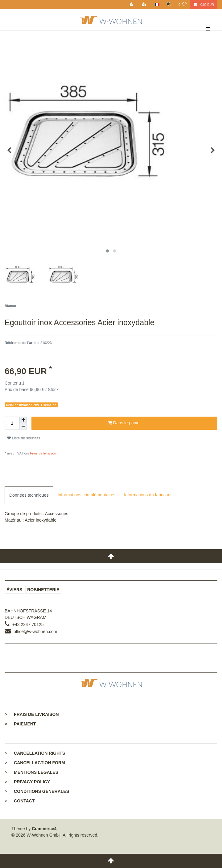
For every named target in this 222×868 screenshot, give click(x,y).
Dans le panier (124, 423)
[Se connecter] (132, 5)
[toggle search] (169, 5)
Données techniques (29, 495)
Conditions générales (41, 791)
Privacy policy (32, 782)
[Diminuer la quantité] (23, 427)
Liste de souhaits (24, 438)
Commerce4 (44, 829)
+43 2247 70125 (28, 624)
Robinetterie (43, 590)
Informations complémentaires (87, 495)
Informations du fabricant (148, 495)
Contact (24, 801)
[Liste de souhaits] (183, 5)
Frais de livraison (43, 453)
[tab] (29, 495)
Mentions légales (36, 772)
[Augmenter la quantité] (23, 420)
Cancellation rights (39, 753)
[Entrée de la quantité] (12, 423)
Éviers (14, 590)
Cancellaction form (39, 763)
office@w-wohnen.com (35, 632)
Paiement (20, 724)
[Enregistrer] (145, 5)
